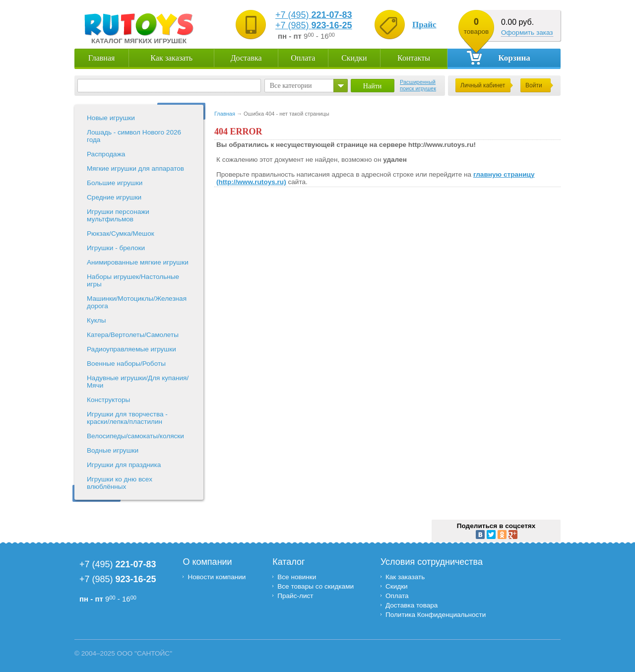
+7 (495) (314, 15)
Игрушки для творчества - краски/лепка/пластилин (127, 418)
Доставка (246, 58)
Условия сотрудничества (432, 562)
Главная (102, 58)
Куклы (96, 320)
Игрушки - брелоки (116, 248)
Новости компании (217, 577)
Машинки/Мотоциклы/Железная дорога (137, 302)
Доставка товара (412, 605)
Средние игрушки (114, 197)
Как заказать (171, 58)
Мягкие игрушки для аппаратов (135, 168)
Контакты (414, 58)
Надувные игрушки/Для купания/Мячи (138, 382)
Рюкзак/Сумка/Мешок (121, 234)
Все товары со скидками (316, 586)
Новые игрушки (111, 118)
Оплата (303, 58)
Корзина (499, 57)
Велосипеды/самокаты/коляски (135, 436)
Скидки (354, 58)
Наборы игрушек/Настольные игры (133, 280)
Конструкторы (108, 400)
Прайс (424, 25)
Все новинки (297, 577)
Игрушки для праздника (124, 465)
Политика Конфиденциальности (437, 615)
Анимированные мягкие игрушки (138, 262)
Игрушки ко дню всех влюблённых (120, 483)
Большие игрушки (115, 183)
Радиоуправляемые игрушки (131, 349)
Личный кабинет (483, 85)
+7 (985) (314, 25)
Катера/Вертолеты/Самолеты (133, 335)
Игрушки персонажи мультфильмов (118, 215)
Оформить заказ (527, 33)
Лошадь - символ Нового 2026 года (134, 136)
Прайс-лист (295, 596)
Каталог (288, 562)
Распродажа (106, 154)
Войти (534, 85)
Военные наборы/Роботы (126, 364)
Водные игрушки (113, 450)
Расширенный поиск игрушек (418, 85)
